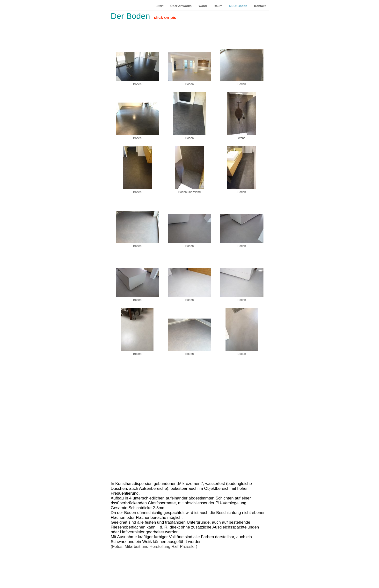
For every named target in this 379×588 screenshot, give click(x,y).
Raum (218, 6)
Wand (203, 6)
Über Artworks (181, 6)
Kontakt (260, 6)
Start (160, 6)
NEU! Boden (239, 6)
